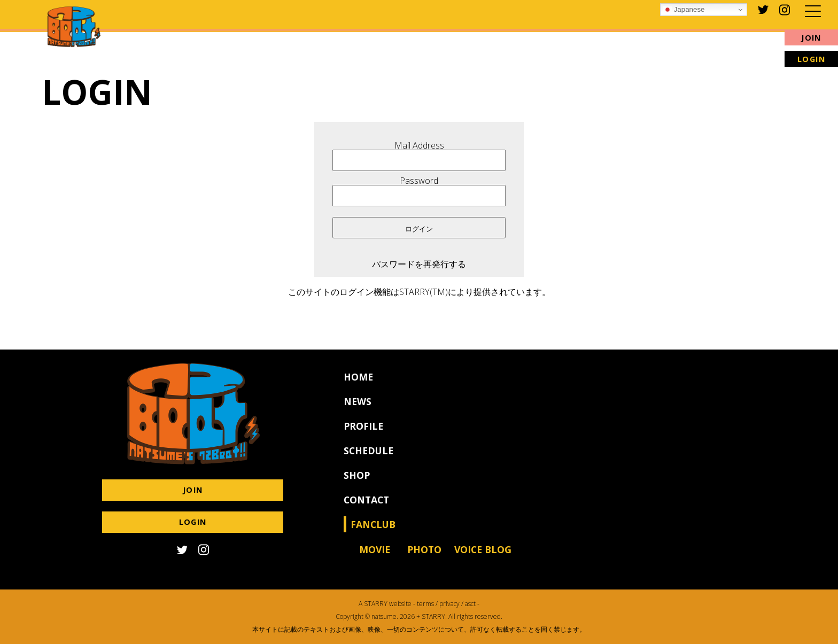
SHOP (357, 484)
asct (470, 604)
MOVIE (375, 558)
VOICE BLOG (483, 558)
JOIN (811, 38)
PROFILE (363, 434)
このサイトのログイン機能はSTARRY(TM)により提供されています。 (419, 292)
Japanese (684, 10)
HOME (358, 385)
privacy (449, 604)
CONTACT (366, 508)
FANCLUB (373, 533)
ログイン (419, 229)
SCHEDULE (368, 459)
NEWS (358, 410)
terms (425, 604)
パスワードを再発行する (419, 264)
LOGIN (812, 59)
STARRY (376, 604)
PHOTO (424, 558)
